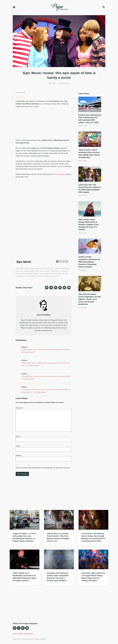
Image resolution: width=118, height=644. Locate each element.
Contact (20, 634)
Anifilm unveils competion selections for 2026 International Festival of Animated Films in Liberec (89, 262)
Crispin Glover (59, 269)
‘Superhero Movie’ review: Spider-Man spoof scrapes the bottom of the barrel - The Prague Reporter (46, 351)
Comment (20, 408)
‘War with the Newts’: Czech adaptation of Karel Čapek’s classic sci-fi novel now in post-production (90, 299)
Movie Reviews (65, 83)
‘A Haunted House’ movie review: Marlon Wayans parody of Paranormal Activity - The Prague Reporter (46, 378)
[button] (14, 7)
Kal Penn (66, 274)
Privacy (31, 634)
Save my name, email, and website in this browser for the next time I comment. (43, 468)
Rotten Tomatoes (59, 174)
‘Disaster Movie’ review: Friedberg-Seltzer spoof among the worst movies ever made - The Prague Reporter (46, 364)
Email (18, 446)
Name (18, 436)
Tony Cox (56, 276)
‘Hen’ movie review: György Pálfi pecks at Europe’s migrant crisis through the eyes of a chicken (89, 224)
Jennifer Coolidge (55, 274)
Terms (25, 634)
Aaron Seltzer (25, 269)
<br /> (44, 232)
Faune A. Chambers (51, 271)
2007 (17, 269)
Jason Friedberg (33, 274)
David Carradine (29, 271)
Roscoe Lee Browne (45, 276)
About (15, 634)
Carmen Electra (48, 269)
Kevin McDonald (31, 276)
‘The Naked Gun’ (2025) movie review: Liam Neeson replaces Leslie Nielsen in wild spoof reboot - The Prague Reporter (46, 391)
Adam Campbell (36, 269)
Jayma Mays (44, 274)
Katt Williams (20, 276)
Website (18, 456)
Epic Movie (40, 271)
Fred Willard (64, 271)
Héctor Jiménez (21, 274)
